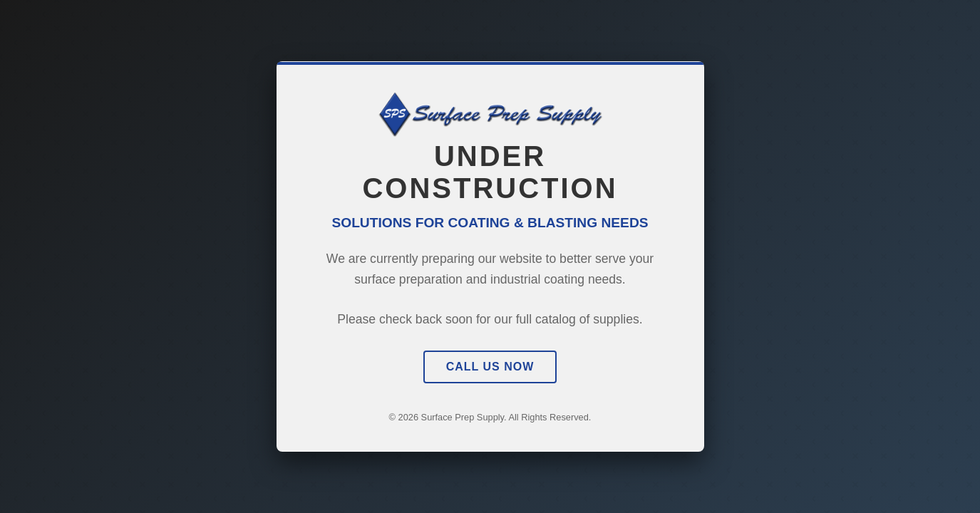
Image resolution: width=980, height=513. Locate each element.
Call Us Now (490, 367)
